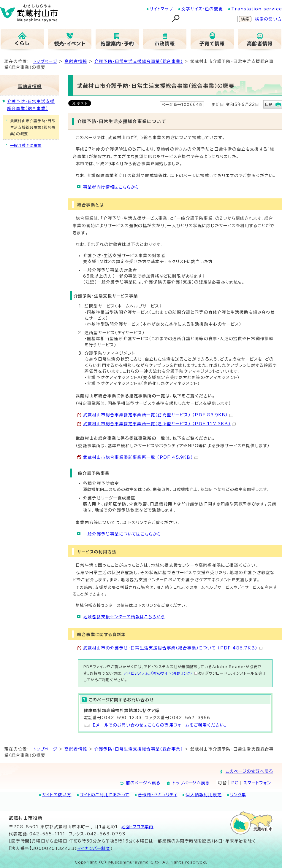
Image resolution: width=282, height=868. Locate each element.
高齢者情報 (76, 61)
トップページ (45, 61)
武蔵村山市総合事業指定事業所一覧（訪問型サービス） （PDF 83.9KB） (158, 415)
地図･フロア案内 (137, 827)
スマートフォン (257, 783)
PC (235, 783)
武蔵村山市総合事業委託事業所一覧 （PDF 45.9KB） (141, 457)
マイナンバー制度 (94, 848)
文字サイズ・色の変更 (202, 9)
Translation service (257, 9)
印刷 (269, 104)
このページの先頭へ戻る (249, 771)
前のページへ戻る (143, 783)
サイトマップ (161, 9)
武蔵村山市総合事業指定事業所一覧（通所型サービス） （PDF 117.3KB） (159, 424)
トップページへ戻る (191, 783)
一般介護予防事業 (26, 145)
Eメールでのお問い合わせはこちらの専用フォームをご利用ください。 (160, 725)
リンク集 (238, 795)
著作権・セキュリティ (157, 795)
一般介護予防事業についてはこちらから (122, 534)
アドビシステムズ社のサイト (160, 673)
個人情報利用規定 (204, 795)
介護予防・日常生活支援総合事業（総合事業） (139, 61)
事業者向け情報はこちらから (111, 187)
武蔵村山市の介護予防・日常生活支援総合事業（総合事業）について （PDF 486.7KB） (173, 648)
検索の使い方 (268, 19)
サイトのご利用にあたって (105, 795)
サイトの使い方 (57, 795)
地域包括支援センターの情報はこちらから (124, 617)
